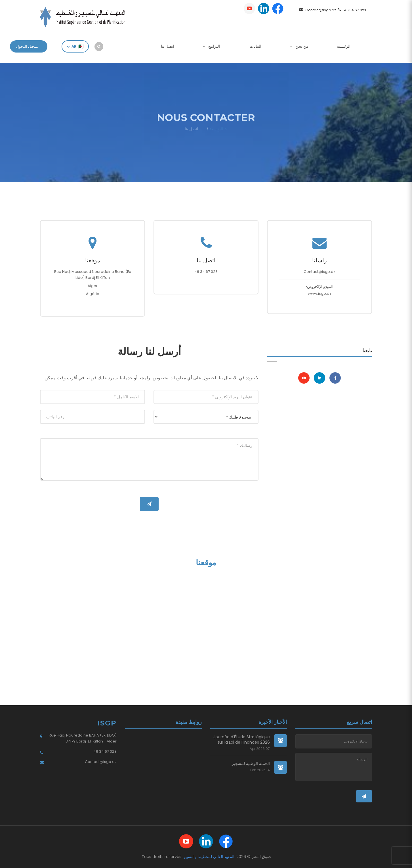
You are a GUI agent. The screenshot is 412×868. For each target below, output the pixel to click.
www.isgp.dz (320, 293)
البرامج (214, 46)
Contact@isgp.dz (321, 10)
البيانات (256, 46)
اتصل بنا (168, 46)
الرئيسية (344, 46)
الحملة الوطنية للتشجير (251, 764)
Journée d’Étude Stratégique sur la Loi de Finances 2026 (242, 740)
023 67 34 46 (355, 10)
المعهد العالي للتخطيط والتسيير (209, 857)
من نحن (301, 46)
